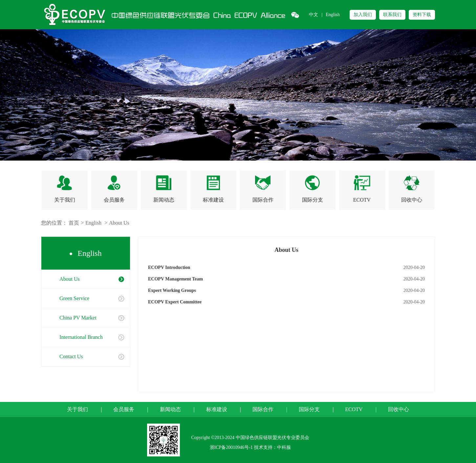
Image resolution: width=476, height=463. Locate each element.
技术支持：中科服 (272, 447)
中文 (314, 15)
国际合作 (263, 409)
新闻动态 (170, 409)
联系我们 (392, 15)
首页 (74, 223)
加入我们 (363, 15)
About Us (119, 223)
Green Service (74, 298)
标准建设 (217, 409)
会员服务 (124, 409)
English (333, 15)
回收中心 (399, 409)
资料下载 (422, 15)
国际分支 (309, 409)
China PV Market (78, 318)
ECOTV (354, 409)
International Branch (81, 337)
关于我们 (77, 409)
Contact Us (71, 356)
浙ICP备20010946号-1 (231, 447)
